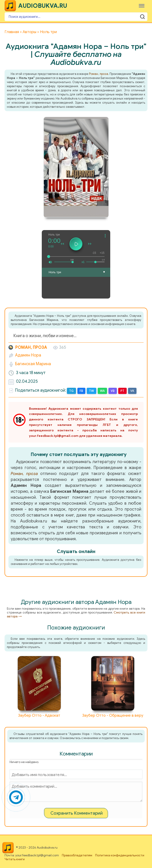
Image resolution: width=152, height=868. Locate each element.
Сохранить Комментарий (77, 813)
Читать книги (15, 859)
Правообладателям (77, 855)
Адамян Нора (28, 355)
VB (113, 391)
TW (92, 391)
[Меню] (142, 6)
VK (132, 391)
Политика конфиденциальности (120, 855)
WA (102, 391)
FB (81, 391)
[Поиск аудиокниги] (76, 17)
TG (71, 391)
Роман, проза (98, 74)
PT (122, 391)
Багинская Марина (33, 364)
